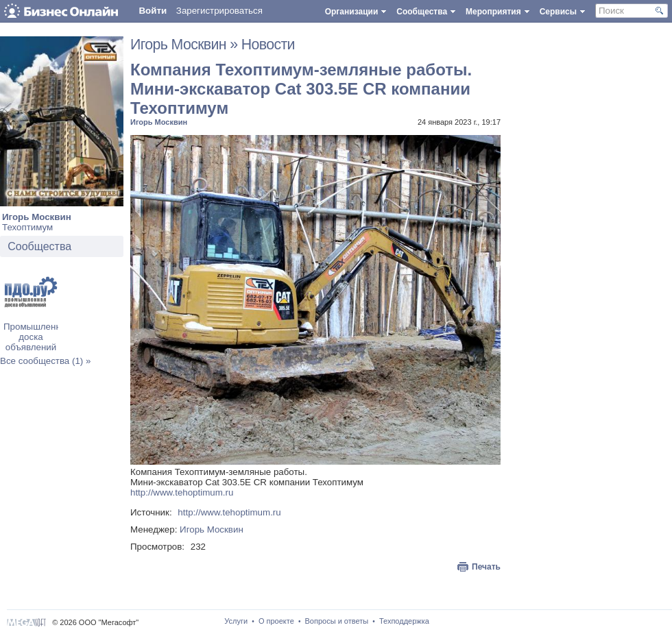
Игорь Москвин (37, 217)
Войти (153, 11)
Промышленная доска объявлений (37, 337)
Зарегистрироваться (219, 11)
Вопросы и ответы (337, 621)
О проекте (276, 621)
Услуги (236, 621)
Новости (268, 45)
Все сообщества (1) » (45, 361)
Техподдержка (404, 621)
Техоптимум (27, 227)
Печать (486, 567)
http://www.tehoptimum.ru (182, 492)
